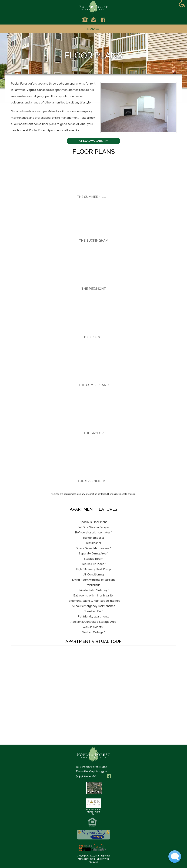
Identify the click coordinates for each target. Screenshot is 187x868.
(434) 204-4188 (86, 776)
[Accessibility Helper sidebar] (182, 4)
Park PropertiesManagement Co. (93, 811)
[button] (91, 29)
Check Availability (94, 141)
